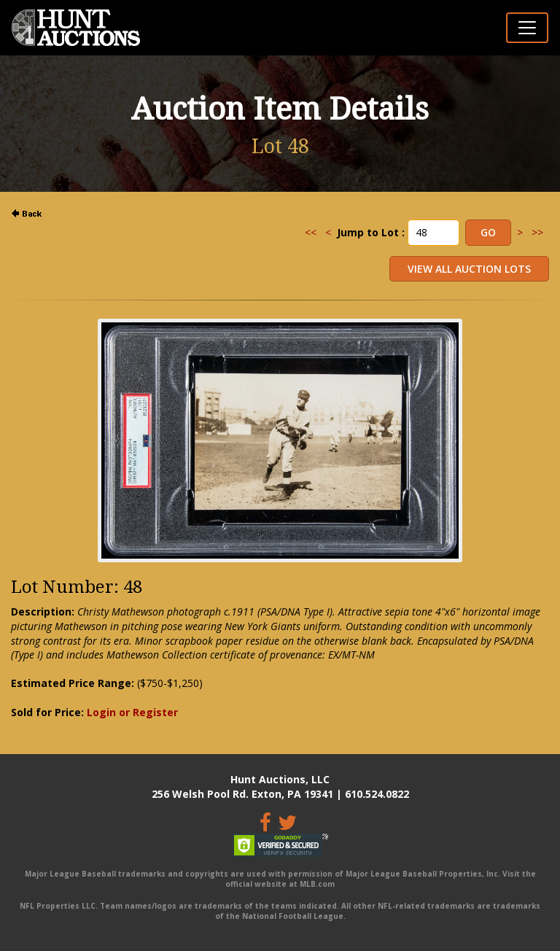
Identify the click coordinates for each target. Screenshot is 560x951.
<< (311, 232)
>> (537, 232)
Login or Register (132, 712)
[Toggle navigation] (527, 28)
